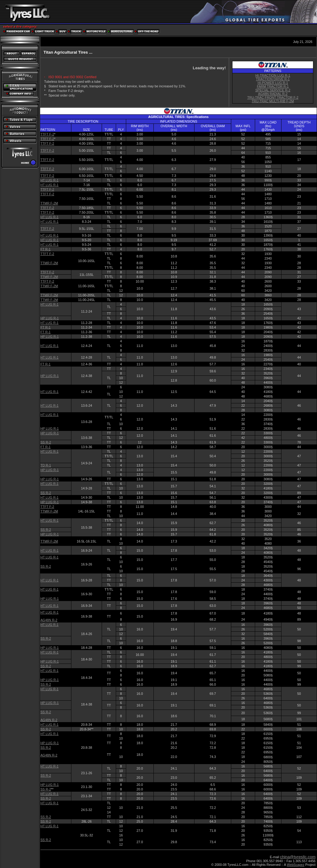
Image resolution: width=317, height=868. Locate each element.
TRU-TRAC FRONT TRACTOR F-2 (273, 97)
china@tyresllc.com (298, 857)
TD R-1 (46, 465)
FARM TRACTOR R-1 (273, 86)
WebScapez (296, 865)
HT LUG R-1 (49, 180)
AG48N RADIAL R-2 (273, 94)
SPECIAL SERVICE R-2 (273, 90)
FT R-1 (45, 249)
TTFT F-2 (47, 134)
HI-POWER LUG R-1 (273, 83)
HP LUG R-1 (50, 318)
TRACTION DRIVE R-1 (273, 79)
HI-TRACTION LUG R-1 (273, 75)
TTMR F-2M (49, 203)
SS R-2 (46, 442)
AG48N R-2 (49, 620)
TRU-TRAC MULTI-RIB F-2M (273, 101)
